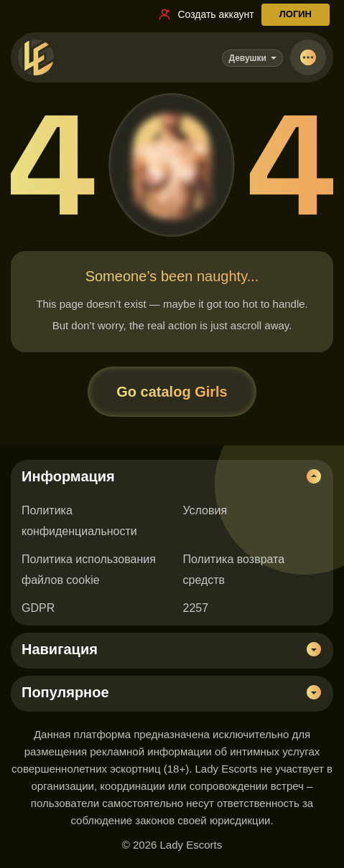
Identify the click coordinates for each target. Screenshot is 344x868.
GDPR (38, 608)
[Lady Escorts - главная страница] (36, 57)
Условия (205, 510)
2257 (196, 608)
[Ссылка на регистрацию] (205, 14)
